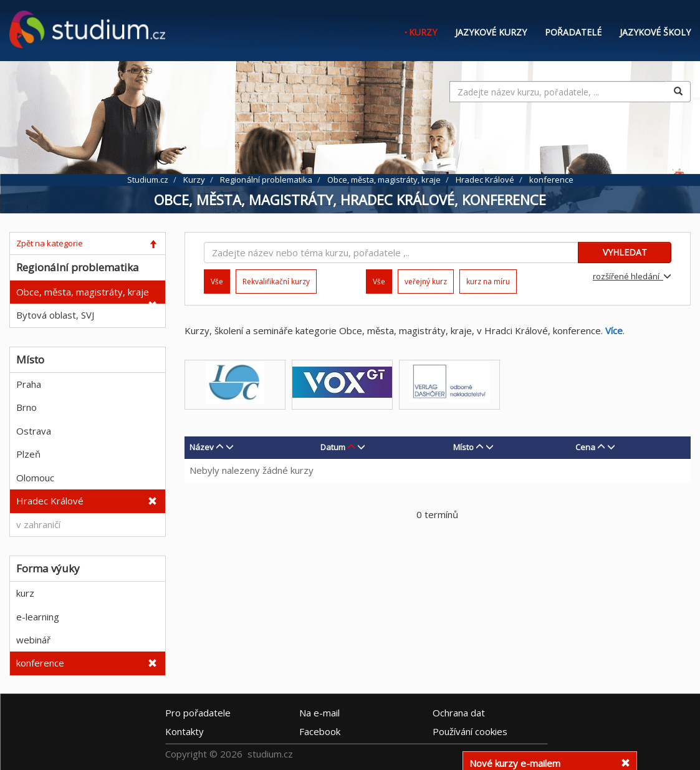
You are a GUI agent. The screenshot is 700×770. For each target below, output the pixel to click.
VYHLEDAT (625, 252)
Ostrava (34, 431)
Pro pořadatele (198, 713)
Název (202, 447)
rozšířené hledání (632, 276)
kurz (25, 593)
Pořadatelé (573, 32)
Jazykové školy (655, 32)
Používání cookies (470, 731)
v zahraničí (38, 524)
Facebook (320, 731)
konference (40, 663)
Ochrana (459, 713)
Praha (29, 384)
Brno (26, 407)
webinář (33, 640)
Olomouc (35, 478)
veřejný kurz (426, 282)
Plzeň (28, 454)
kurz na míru (488, 282)
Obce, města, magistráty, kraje (83, 292)
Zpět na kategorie (50, 243)
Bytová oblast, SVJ (55, 315)
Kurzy (423, 32)
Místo (463, 447)
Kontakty (185, 731)
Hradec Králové (50, 501)
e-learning (38, 617)
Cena (585, 447)
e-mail (319, 713)
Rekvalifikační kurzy (276, 282)
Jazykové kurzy (491, 32)
